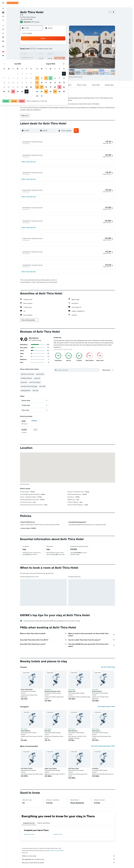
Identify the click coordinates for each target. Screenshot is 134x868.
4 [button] (64, 45)
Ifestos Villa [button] (75, 693)
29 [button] (51, 63)
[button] (3, 3)
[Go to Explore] (3, 29)
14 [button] (46, 54)
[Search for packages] (3, 20)
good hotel (27, 384)
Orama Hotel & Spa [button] (29, 691)
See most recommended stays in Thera (106, 747)
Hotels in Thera (60, 836)
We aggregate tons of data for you (71, 861)
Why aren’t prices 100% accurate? (71, 864)
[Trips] (3, 46)
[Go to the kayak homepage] (13, 3)
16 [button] (55, 54)
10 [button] (60, 50)
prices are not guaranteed (60, 852)
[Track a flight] (3, 33)
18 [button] (64, 54)
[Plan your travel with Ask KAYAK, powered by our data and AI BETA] (3, 26)
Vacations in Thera (32, 836)
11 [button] (64, 50)
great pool (40, 379)
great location (43, 375)
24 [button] (59, 59)
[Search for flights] (3, 9)
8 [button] (51, 50)
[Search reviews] (81, 371)
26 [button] (37, 63)
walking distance (28, 392)
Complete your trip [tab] (31, 824)
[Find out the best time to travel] (3, 37)
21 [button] (46, 59)
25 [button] (64, 59)
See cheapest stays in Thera (109, 708)
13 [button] (42, 54)
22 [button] (51, 59)
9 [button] (55, 50)
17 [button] (59, 54)
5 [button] (37, 50)
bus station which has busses (32, 388)
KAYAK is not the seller (71, 857)
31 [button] (60, 63)
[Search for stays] (3, 12)
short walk (45, 388)
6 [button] (42, 50)
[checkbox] (32, 424)
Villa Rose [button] (50, 732)
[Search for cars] (3, 16)
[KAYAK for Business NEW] (3, 41)
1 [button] (51, 45)
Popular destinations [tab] (47, 824)
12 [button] (37, 54)
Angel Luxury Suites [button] (53, 770)
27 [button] (42, 63)
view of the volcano (38, 384)
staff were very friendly (30, 375)
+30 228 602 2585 (29, 19)
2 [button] (55, 45)
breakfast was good (29, 379)
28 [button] (46, 63)
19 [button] (37, 59)
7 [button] (46, 50)
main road (38, 392)
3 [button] (60, 45)
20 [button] (42, 59)
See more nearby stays (111, 668)
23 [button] (55, 59)
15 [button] (51, 54)
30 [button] (55, 63)
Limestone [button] (98, 770)
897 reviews (38, 22)
